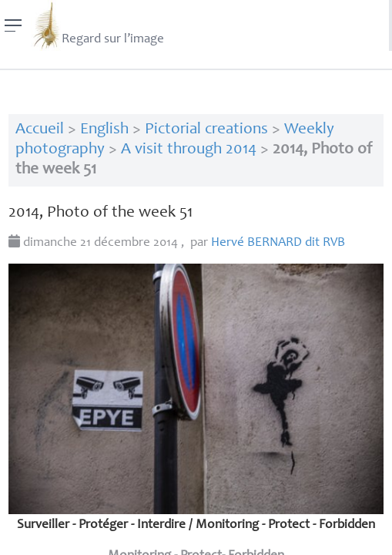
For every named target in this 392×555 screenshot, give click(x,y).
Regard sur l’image (97, 25)
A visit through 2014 (189, 150)
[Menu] (13, 25)
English (104, 130)
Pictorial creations (206, 130)
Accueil (40, 130)
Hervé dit (278, 243)
